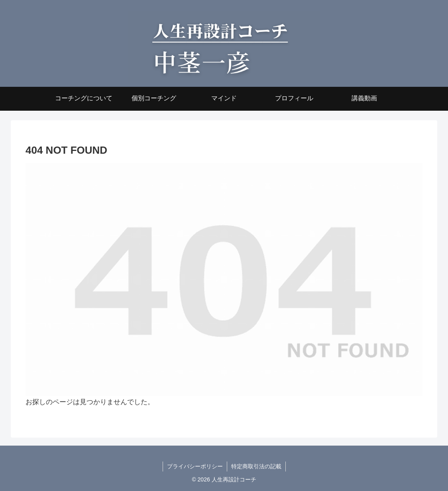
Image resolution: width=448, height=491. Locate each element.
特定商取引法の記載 (256, 466)
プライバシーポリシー (195, 466)
